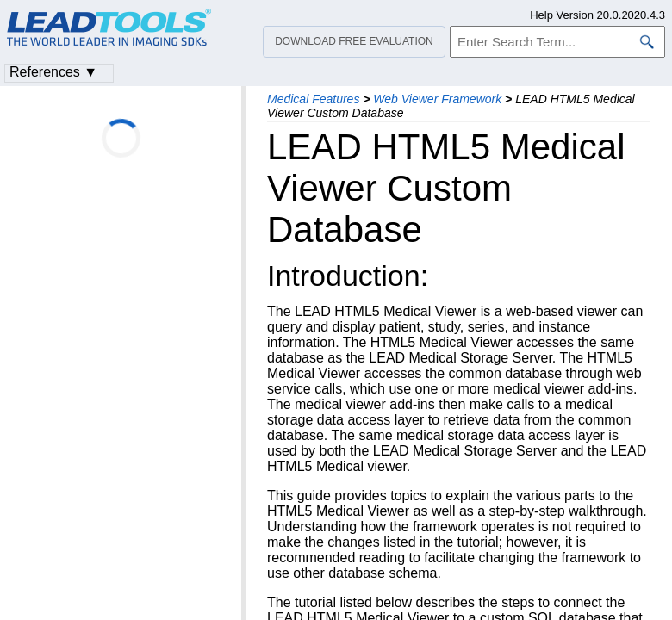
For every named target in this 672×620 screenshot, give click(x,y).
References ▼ (53, 72)
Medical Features (313, 99)
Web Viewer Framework (437, 99)
